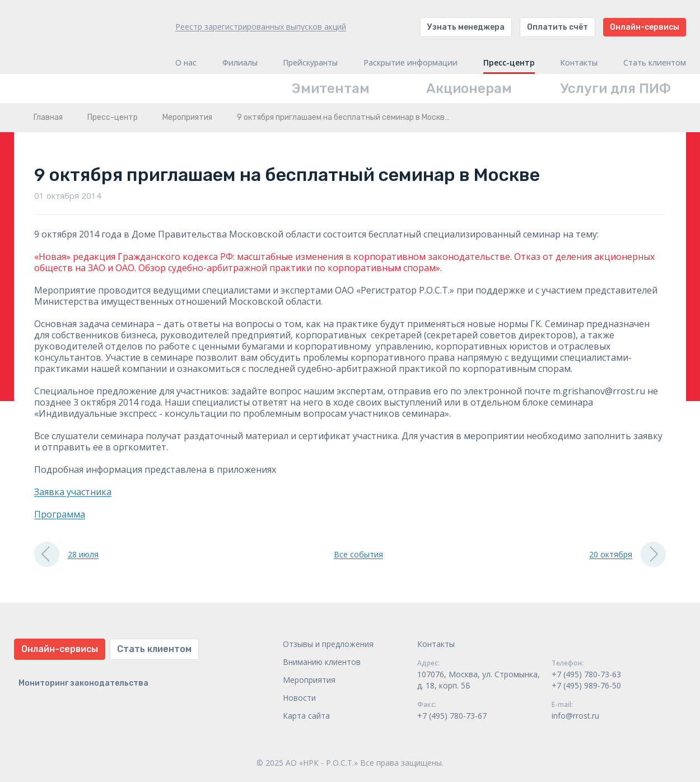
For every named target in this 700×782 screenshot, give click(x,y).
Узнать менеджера (466, 27)
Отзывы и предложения (328, 644)
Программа (60, 514)
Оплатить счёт (557, 27)
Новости (299, 698)
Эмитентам (331, 89)
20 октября (627, 554)
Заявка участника (73, 492)
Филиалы (240, 63)
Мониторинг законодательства (83, 683)
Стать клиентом (655, 63)
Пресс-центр (509, 63)
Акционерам (469, 89)
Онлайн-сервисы (645, 27)
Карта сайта (306, 716)
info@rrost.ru (575, 716)
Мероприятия (187, 117)
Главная (48, 117)
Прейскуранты (310, 63)
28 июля (66, 554)
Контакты (579, 63)
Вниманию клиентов (322, 662)
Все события (358, 554)
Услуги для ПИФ (616, 89)
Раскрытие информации (410, 63)
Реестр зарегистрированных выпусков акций (261, 27)
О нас (186, 63)
